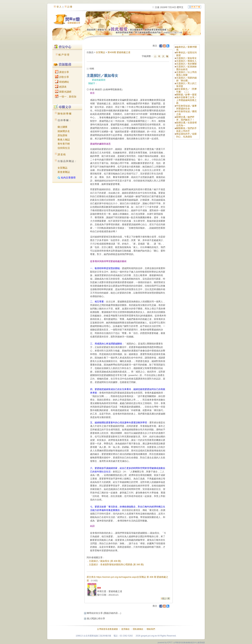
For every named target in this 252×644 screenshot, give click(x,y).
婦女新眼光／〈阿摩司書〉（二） (186, 90)
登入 (59, 7)
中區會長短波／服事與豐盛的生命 (186, 107)
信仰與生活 (64, 148)
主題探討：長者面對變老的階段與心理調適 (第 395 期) (116, 565)
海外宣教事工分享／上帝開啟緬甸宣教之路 (186, 100)
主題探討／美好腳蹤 (186, 64)
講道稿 (62, 154)
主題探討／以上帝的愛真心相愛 (186, 74)
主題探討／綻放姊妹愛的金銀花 (186, 68)
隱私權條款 (138, 629)
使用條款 (125, 629)
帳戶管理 (64, 55)
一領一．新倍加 (66, 97)
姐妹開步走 (64, 131)
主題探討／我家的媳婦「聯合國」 (186, 79)
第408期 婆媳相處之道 (119, 52)
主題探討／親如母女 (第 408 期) (105, 561)
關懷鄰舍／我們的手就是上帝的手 (186, 130)
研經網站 (62, 82)
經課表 (61, 87)
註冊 (70, 7)
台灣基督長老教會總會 (107, 629)
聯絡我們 (151, 629)
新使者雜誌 (64, 172)
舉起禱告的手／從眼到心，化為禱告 (186, 135)
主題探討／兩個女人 (186, 61)
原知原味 (62, 135)
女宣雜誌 (62, 168)
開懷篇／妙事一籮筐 (186, 95)
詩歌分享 (62, 77)
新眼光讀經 (63, 92)
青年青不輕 (64, 144)
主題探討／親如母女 (186, 58)
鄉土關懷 (62, 127)
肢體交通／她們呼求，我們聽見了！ (185, 118)
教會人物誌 (64, 140)
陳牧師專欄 (65, 114)
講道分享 (62, 72)
